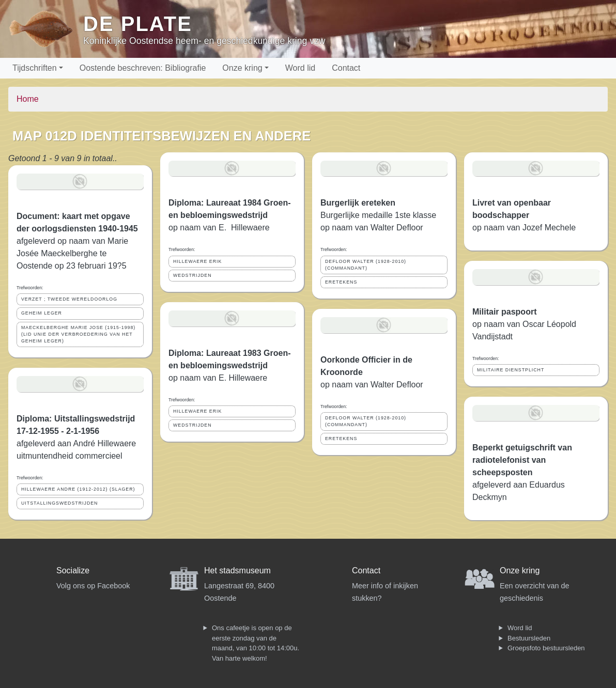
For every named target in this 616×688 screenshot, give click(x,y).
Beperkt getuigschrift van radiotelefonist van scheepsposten (522, 460)
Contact (346, 68)
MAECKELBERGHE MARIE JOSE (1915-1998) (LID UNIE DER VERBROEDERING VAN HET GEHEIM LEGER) (78, 334)
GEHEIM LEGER (42, 313)
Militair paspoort (504, 312)
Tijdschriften (35, 68)
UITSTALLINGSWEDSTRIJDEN (59, 503)
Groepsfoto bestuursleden (546, 648)
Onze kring (242, 68)
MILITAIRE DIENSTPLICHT (511, 370)
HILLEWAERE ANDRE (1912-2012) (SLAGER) (78, 489)
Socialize (73, 570)
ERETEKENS (341, 282)
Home (28, 99)
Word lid (300, 68)
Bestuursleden (529, 638)
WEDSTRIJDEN (192, 275)
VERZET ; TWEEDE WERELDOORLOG (69, 299)
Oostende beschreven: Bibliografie (143, 68)
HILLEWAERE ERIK (197, 261)
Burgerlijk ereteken (358, 203)
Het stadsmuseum (237, 570)
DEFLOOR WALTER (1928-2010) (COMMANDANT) (366, 265)
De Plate (138, 24)
